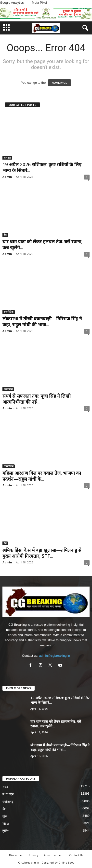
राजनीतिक (9, 312)
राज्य (5, 787)
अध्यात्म (7, 158)
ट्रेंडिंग (5, 831)
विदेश (6, 824)
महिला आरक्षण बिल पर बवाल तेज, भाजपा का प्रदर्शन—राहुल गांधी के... (42, 476)
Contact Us (76, 855)
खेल (5, 816)
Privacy (33, 855)
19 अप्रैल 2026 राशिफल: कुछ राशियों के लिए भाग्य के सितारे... (42, 167)
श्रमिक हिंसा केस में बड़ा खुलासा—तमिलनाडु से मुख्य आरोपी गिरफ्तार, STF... (42, 553)
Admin (7, 177)
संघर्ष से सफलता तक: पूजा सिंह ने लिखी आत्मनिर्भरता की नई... (37, 399)
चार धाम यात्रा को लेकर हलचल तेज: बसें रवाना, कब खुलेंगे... (42, 245)
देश (5, 235)
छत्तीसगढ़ (8, 802)
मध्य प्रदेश (8, 389)
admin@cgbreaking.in (54, 656)
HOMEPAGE (59, 83)
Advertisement (54, 855)
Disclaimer (16, 855)
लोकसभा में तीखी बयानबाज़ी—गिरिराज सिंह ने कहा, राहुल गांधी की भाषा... (42, 322)
